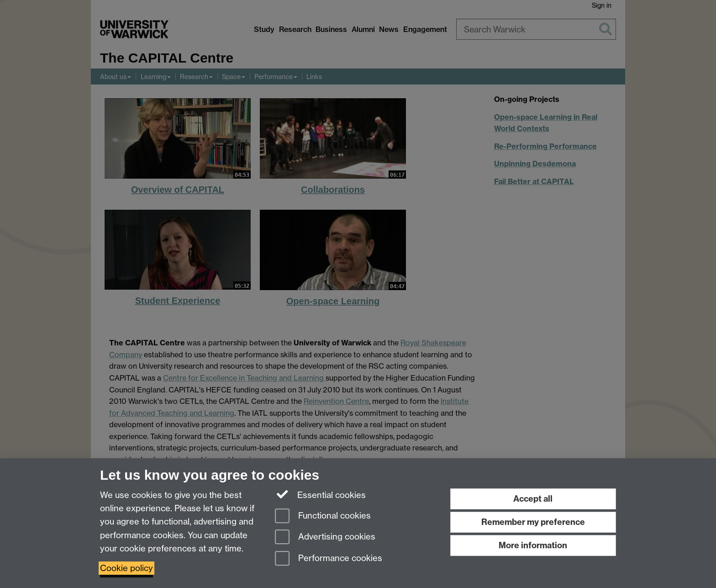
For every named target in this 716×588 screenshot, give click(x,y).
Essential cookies (320, 494)
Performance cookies (329, 559)
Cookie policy (126, 568)
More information (533, 545)
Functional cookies (323, 516)
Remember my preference (533, 522)
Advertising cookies (325, 538)
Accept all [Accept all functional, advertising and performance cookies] (533, 499)
